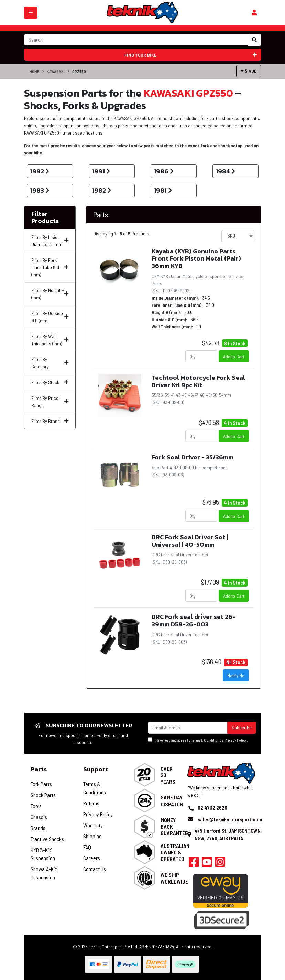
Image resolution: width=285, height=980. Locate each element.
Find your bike (191, 55)
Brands (38, 828)
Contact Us (95, 869)
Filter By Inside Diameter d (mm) (50, 241)
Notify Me (236, 675)
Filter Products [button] (45, 217)
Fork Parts (41, 784)
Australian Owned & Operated (175, 852)
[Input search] (136, 40)
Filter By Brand (50, 421)
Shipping (92, 836)
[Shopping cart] (254, 13)
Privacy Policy (236, 740)
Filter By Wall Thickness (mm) (50, 340)
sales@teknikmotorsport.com (230, 819)
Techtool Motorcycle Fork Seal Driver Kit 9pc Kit (198, 381)
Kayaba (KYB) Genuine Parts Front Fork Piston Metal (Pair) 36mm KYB (196, 258)
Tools (36, 806)
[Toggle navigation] (31, 13)
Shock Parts (43, 795)
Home (34, 71)
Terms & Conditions (206, 740)
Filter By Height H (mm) (50, 294)
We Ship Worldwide (174, 878)
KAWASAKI (56, 71)
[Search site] (254, 40)
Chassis (39, 817)
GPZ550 (79, 71)
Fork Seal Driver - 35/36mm (193, 457)
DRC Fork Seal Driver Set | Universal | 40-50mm (190, 541)
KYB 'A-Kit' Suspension (43, 854)
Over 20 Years (168, 775)
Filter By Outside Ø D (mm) (50, 317)
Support (96, 769)
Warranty (93, 825)
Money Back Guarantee (174, 826)
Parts (101, 214)
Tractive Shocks (47, 839)
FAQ (87, 847)
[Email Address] (188, 728)
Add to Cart (234, 356)
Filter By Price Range (50, 402)
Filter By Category (50, 363)
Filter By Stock (50, 382)
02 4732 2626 (212, 808)
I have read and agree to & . (198, 740)
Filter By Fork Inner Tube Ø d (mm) (50, 267)
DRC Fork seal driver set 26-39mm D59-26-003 (194, 620)
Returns (91, 803)
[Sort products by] (238, 236)
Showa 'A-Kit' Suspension (44, 873)
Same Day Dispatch (172, 800)
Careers (92, 858)
